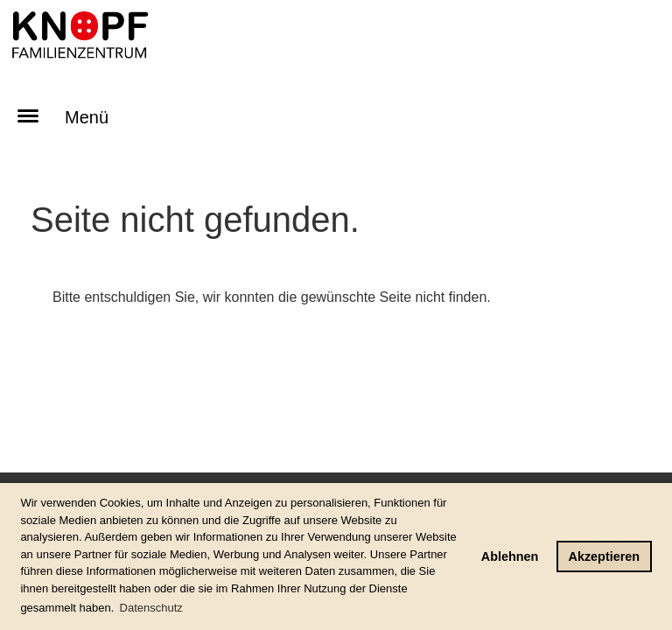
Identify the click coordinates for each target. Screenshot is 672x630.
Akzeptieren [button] (605, 556)
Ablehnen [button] (510, 556)
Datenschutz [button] (151, 608)
